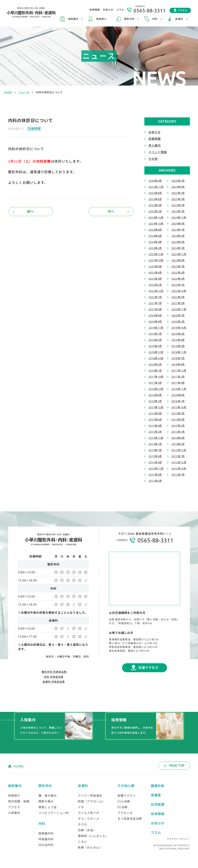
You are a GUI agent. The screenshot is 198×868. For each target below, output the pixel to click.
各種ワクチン (127, 796)
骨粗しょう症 (48, 807)
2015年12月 (156, 407)
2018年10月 (156, 358)
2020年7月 (178, 316)
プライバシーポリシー (178, 839)
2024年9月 (178, 224)
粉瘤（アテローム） (92, 801)
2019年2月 (178, 346)
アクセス (183, 10)
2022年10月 (179, 291)
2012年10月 (179, 469)
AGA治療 (124, 801)
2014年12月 (156, 438)
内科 (42, 824)
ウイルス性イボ (89, 813)
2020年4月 (155, 322)
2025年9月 (178, 187)
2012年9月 (155, 475)
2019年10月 (179, 328)
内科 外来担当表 (54, 677)
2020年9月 (155, 316)
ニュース (24, 92)
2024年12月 (156, 218)
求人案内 (155, 146)
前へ (31, 211)
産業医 (156, 795)
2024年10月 (156, 224)
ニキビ (83, 842)
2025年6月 (155, 199)
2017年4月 (178, 383)
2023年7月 (178, 267)
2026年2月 (178, 181)
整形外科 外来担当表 (54, 672)
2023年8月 (155, 267)
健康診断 (158, 786)
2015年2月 (155, 432)
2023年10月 (156, 260)
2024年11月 (179, 218)
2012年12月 (179, 462)
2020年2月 (178, 322)
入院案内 (14, 813)
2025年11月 (156, 187)
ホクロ (83, 824)
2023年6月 (155, 273)
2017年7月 (178, 377)
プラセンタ (125, 813)
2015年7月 (178, 413)
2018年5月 (155, 364)
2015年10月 (179, 407)
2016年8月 (178, 395)
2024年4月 (155, 242)
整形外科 (45, 786)
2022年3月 (178, 297)
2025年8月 (155, 193)
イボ (81, 807)
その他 (153, 159)
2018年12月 (156, 352)
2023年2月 (155, 285)
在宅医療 (158, 804)
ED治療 (122, 807)
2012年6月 (155, 481)
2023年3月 (178, 279)
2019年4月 (178, 340)
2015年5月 (178, 420)
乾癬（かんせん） (90, 847)
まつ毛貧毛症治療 (130, 819)
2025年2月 (155, 211)
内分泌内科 (46, 845)
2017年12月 (179, 371)
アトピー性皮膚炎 (90, 796)
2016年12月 (156, 389)
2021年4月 (155, 309)
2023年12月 (156, 254)
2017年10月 (156, 377)
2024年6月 (155, 236)
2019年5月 (155, 340)
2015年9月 (155, 413)
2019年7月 (155, 334)
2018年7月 (178, 358)
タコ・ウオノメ (89, 819)
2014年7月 (155, 444)
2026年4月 (155, 181)
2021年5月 (178, 303)
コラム (120, 10)
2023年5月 (178, 273)
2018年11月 (179, 352)
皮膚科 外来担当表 (54, 682)
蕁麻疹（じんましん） (93, 836)
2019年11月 (156, 328)
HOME (8, 92)
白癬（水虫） (87, 830)
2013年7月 (178, 456)
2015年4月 (155, 426)
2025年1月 (178, 211)
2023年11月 (179, 254)
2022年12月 (156, 291)
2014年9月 (178, 438)
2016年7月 (155, 401)
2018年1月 (155, 371)
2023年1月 (178, 285)
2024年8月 (155, 230)
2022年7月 (155, 297)
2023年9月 (178, 260)
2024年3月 (178, 242)
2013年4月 (155, 462)
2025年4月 (155, 205)
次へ (111, 211)
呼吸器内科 (46, 839)
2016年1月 (178, 401)
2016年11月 (179, 389)
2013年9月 (155, 456)
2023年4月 (155, 279)
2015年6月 (155, 420)
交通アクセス (148, 668)
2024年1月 (178, 248)
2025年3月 (178, 205)
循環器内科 (46, 833)
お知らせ (108, 10)
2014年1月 (155, 450)
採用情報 (95, 10)
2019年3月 (155, 346)
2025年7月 (178, 193)
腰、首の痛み (48, 796)
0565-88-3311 (150, 11)
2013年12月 (179, 450)
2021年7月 (155, 303)
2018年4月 (178, 364)
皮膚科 (83, 786)
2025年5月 (178, 199)
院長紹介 (101, 19)
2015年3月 (178, 426)
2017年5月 (155, 383)
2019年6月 (178, 334)
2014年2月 (178, 444)
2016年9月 (155, 395)
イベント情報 (158, 152)
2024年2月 (155, 248)
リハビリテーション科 (54, 813)
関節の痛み (46, 801)
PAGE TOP (177, 766)
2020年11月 (179, 309)
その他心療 (126, 786)
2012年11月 (156, 469)
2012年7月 (178, 475)
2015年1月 (178, 432)
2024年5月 (178, 236)
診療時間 (34, 129)
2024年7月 (178, 230)
